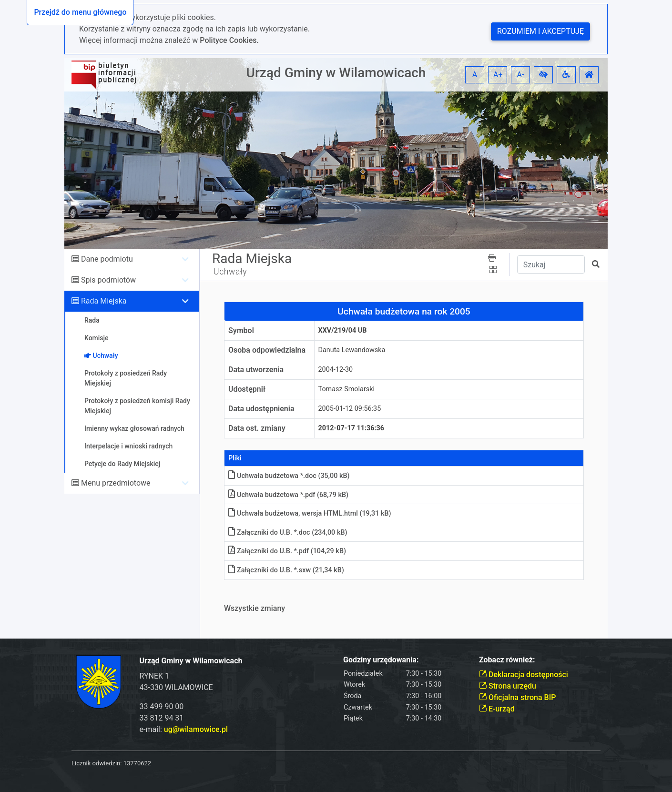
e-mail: (184, 729)
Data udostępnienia (261, 409)
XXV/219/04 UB (343, 330)
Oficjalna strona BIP (517, 697)
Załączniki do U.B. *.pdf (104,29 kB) (287, 551)
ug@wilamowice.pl (196, 729)
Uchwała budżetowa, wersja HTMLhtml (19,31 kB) (310, 513)
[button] (543, 75)
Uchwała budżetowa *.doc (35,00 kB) (289, 476)
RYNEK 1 (155, 676)
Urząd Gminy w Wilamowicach (336, 73)
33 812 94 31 (162, 718)
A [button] (475, 75)
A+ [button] (498, 75)
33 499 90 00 (162, 706)
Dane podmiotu (107, 259)
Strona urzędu (508, 686)
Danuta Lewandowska (352, 350)
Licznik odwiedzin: (97, 763)
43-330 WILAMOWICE (176, 687)
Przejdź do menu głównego (80, 12)
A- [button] (521, 75)
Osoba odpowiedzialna (267, 350)
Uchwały (230, 272)
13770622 (137, 763)
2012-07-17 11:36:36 (351, 428)
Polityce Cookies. (229, 40)
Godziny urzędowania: (381, 660)
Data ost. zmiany (257, 428)
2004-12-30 (336, 370)
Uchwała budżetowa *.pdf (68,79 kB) (288, 495)
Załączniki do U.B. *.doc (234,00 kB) (288, 533)
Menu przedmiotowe (116, 483)
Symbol (241, 330)
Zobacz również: (507, 660)
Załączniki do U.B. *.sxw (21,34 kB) (286, 570)
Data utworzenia (256, 370)
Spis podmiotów (108, 280)
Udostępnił (247, 389)
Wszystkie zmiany (255, 608)
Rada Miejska (104, 301)
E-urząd (497, 709)
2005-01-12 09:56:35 (350, 409)
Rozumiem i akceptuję (540, 31)
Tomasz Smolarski (346, 389)
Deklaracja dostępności (524, 675)
